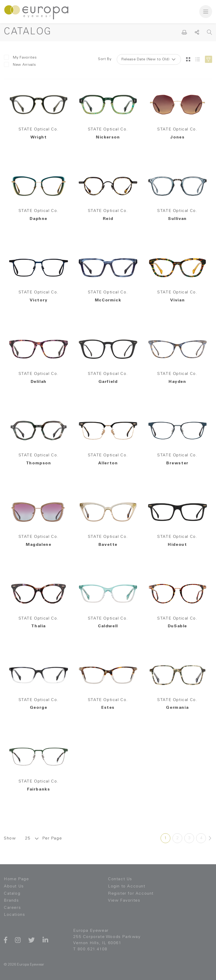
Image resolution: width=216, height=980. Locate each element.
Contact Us (120, 879)
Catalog (12, 894)
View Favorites (124, 901)
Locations (14, 915)
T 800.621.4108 (90, 949)
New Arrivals (20, 65)
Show (10, 838)
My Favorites (20, 58)
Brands (11, 901)
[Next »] (210, 838)
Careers (12, 908)
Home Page (16, 879)
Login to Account (127, 886)
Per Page (52, 838)
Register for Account (131, 894)
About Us (14, 886)
